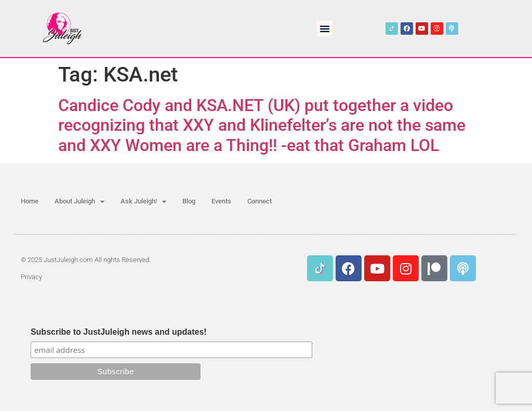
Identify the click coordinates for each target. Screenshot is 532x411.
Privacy (31, 277)
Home (30, 201)
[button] (325, 29)
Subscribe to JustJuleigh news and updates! (119, 332)
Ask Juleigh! (143, 202)
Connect (260, 201)
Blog (189, 201)
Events (221, 201)
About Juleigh (79, 202)
